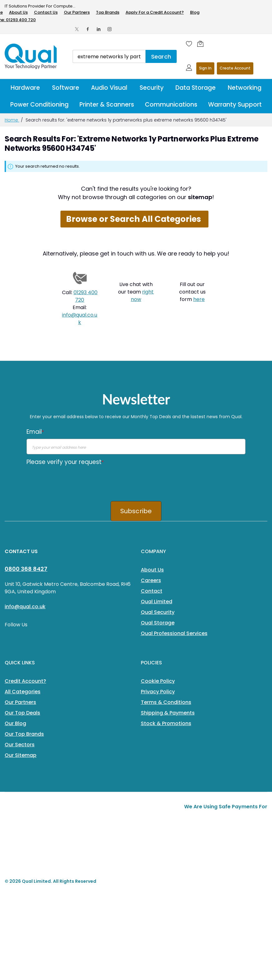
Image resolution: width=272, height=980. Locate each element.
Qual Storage (158, 623)
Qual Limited (157, 602)
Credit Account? (25, 681)
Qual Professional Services (174, 633)
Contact (152, 591)
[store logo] (31, 56)
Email (35, 432)
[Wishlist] (189, 44)
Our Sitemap (21, 755)
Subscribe (136, 511)
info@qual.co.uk (80, 319)
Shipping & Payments (168, 713)
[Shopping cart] (202, 44)
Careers (151, 580)
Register (235, 68)
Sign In (205, 68)
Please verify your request (65, 462)
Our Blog (15, 723)
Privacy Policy (158, 692)
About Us (18, 12)
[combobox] (109, 56)
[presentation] (74, 481)
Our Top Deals (22, 713)
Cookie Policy (158, 681)
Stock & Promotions (166, 723)
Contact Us (46, 12)
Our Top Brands (24, 734)
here (199, 299)
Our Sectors (20, 745)
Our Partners (77, 12)
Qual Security (158, 612)
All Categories (23, 692)
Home (12, 120)
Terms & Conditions (166, 702)
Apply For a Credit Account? (155, 12)
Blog (195, 12)
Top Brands (108, 12)
